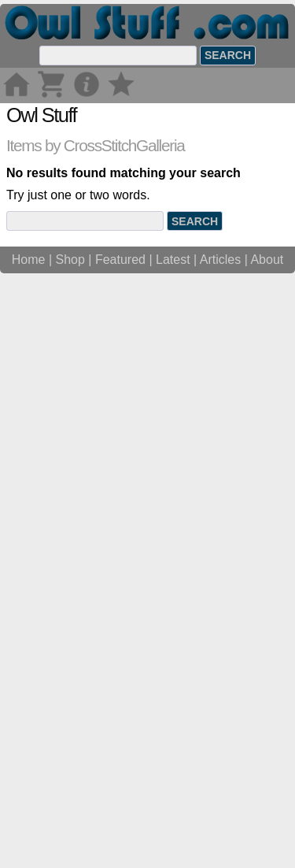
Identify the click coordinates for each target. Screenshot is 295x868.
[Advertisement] (147, 251)
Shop (70, 850)
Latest (173, 850)
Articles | (225, 850)
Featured (120, 850)
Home (29, 850)
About (267, 850)
